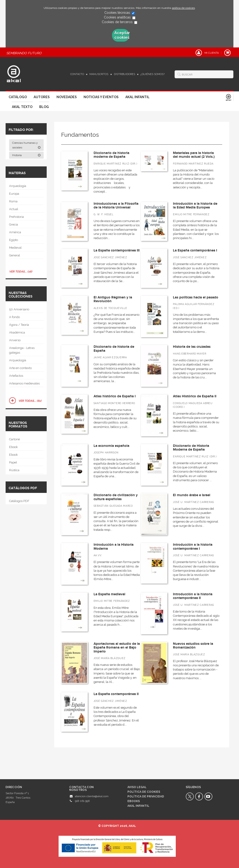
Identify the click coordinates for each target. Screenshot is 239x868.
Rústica (14, 470)
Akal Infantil (137, 97)
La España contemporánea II (116, 694)
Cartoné (14, 439)
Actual (14, 209)
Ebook (13, 447)
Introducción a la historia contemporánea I (193, 547)
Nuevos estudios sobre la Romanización (193, 646)
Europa (14, 194)
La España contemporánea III (117, 250)
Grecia (14, 224)
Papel (13, 462)
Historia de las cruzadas (192, 347)
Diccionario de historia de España (114, 349)
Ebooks (134, 801)
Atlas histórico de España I (115, 396)
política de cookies (183, 8)
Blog (44, 107)
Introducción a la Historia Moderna (114, 547)
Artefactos (16, 376)
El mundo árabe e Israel (192, 495)
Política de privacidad (146, 796)
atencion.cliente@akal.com (92, 796)
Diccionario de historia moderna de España (111, 155)
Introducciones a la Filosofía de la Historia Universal (116, 206)
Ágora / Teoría (19, 325)
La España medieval (109, 594)
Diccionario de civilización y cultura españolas (116, 497)
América (15, 232)
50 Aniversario (19, 309)
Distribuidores (125, 74)
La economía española (111, 446)
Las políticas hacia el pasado (196, 297)
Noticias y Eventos (101, 97)
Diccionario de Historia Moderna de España (191, 448)
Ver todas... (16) (21, 272)
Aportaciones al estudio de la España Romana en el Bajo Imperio (117, 648)
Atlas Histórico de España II (195, 396)
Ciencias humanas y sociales (26, 145)
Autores (42, 97)
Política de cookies (144, 792)
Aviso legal (137, 787)
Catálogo (18, 97)
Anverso (15, 340)
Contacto (77, 74)
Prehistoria (16, 217)
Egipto (14, 240)
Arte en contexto (20, 368)
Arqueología (18, 186)
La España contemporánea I (195, 250)
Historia (26, 155)
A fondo (14, 317)
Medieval (15, 248)
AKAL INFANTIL (138, 806)
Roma (13, 201)
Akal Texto (22, 107)
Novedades (67, 97)
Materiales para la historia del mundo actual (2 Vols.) (194, 155)
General (15, 255)
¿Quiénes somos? (153, 74)
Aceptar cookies (122, 35)
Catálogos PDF (19, 501)
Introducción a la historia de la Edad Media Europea (195, 206)
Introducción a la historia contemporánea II (193, 596)
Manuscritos (99, 74)
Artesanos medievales (24, 383)
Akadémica (17, 332)
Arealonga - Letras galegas (22, 350)
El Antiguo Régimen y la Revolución (113, 299)
